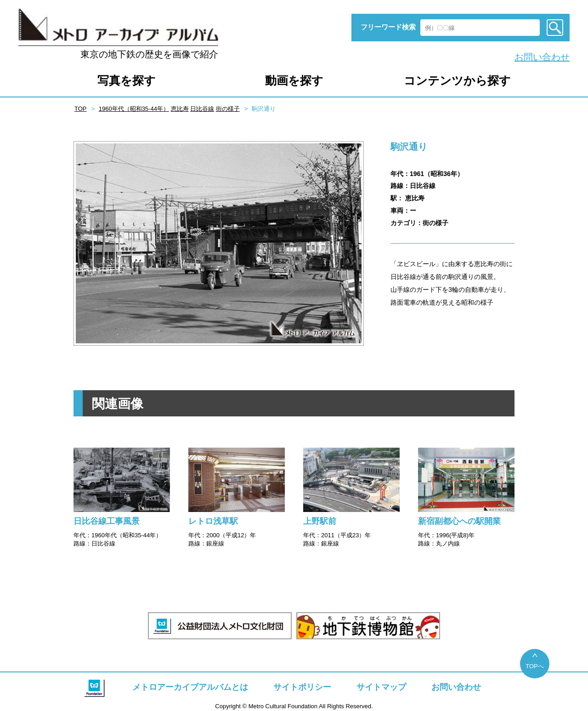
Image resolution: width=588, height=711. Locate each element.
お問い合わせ (542, 57)
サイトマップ (381, 687)
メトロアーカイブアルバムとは (190, 687)
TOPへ (535, 666)
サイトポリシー (302, 687)
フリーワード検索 (388, 27)
